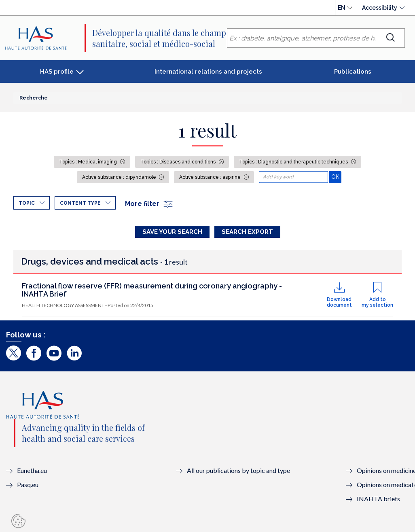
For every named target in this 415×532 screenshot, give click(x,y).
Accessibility (380, 8)
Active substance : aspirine (211, 177)
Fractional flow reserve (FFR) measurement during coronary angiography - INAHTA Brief (152, 290)
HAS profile (57, 72)
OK (336, 177)
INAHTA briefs (378, 499)
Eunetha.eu (32, 470)
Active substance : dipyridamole (120, 177)
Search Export (247, 232)
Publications (353, 72)
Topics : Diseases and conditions (179, 162)
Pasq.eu (28, 484)
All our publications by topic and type (238, 470)
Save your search (172, 232)
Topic (27, 203)
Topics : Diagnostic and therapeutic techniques (294, 162)
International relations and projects (208, 72)
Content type (80, 203)
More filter (149, 204)
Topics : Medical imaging (89, 162)
